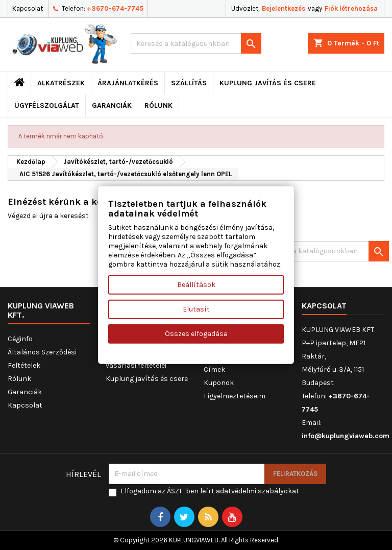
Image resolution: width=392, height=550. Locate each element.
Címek (214, 369)
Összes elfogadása (196, 334)
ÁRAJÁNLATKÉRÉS (128, 83)
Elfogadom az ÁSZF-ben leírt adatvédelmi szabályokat (210, 491)
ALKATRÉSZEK (61, 83)
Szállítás (189, 83)
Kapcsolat (28, 8)
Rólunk (158, 105)
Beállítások (196, 285)
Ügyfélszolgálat (47, 105)
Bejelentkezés (284, 8)
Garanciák (112, 105)
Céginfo (20, 339)
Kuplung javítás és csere (268, 83)
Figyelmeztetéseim (235, 396)
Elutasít (196, 309)
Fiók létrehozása (351, 8)
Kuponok (219, 383)
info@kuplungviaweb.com (346, 436)
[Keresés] (196, 43)
